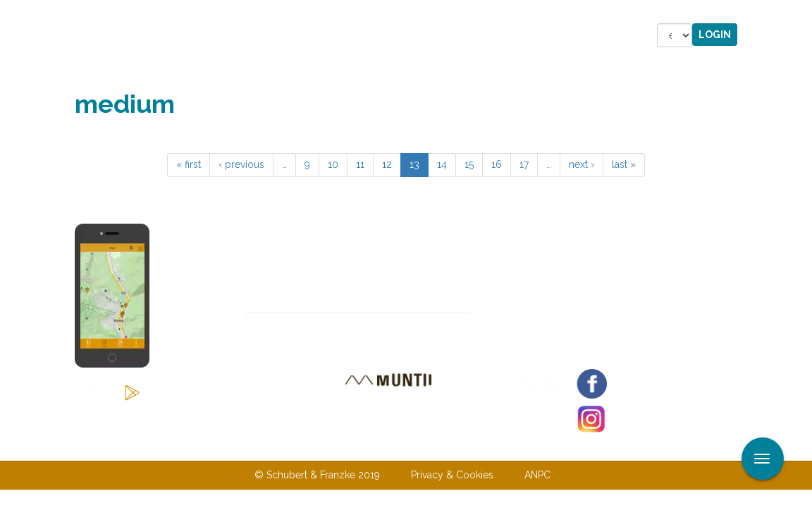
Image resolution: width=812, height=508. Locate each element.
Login (715, 35)
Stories (405, 35)
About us (302, 446)
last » (624, 164)
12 (387, 164)
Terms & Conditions (479, 446)
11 (360, 164)
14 (442, 164)
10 (333, 164)
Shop (450, 35)
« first (189, 164)
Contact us (378, 446)
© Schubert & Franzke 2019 (317, 475)
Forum (493, 35)
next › (582, 164)
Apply (801, 13)
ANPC (537, 475)
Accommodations (330, 35)
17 (524, 164)
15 (469, 164)
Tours (260, 35)
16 (497, 164)
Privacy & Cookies (452, 475)
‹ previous (241, 164)
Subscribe (520, 325)
